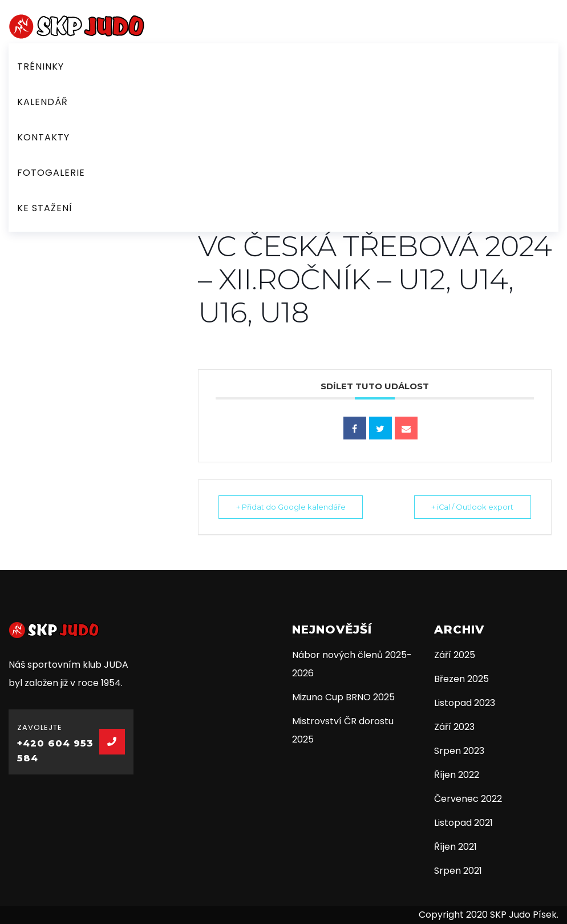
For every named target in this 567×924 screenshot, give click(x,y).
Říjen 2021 (455, 847)
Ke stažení (45, 208)
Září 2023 (454, 727)
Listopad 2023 (465, 703)
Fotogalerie (51, 173)
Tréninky (40, 66)
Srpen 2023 (459, 751)
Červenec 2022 (468, 799)
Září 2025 (455, 655)
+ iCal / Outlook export (470, 507)
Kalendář (42, 102)
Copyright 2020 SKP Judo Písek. (489, 915)
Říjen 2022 (457, 775)
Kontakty (43, 137)
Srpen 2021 (458, 871)
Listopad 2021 (463, 823)
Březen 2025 (461, 679)
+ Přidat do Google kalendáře (293, 507)
